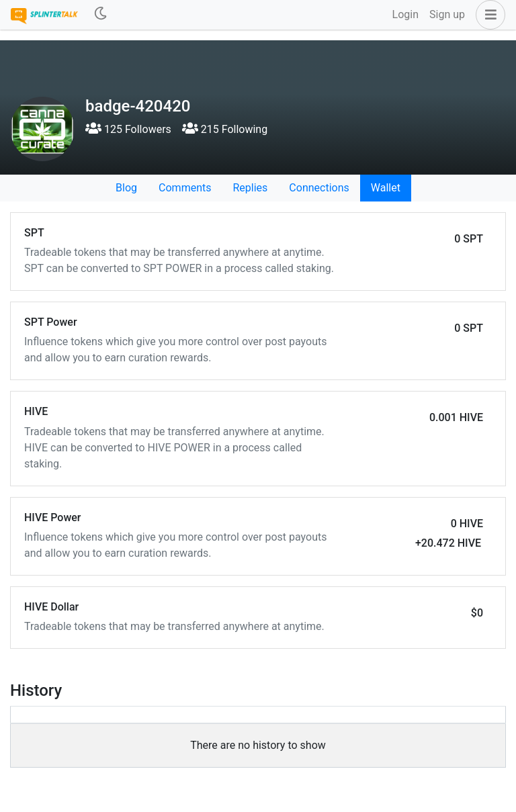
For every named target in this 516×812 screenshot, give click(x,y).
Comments (185, 188)
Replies (250, 188)
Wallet (386, 188)
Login (405, 14)
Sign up (447, 14)
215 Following (225, 129)
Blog (126, 188)
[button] (488, 15)
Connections (319, 188)
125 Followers (128, 129)
